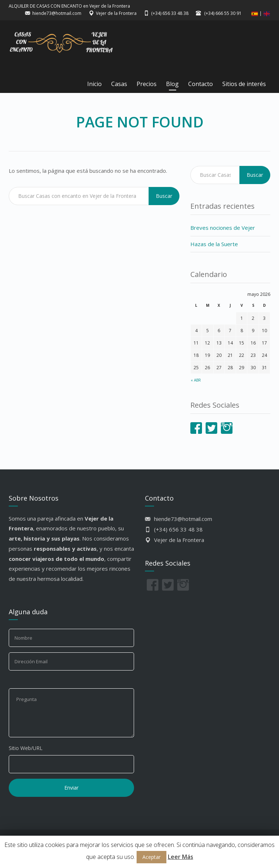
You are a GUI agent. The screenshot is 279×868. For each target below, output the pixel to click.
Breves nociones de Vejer (223, 228)
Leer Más (181, 857)
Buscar (164, 196)
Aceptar (151, 857)
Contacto (201, 84)
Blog (172, 84)
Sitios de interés (244, 84)
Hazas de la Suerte (214, 244)
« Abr (196, 380)
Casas (119, 84)
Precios (147, 84)
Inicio (94, 84)
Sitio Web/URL (26, 748)
